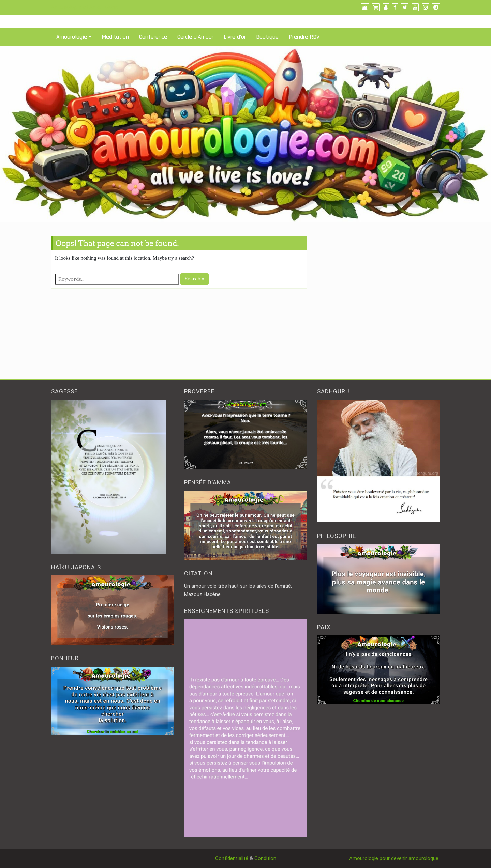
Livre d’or (235, 37)
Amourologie (72, 37)
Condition (265, 858)
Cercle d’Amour (195, 37)
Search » (195, 279)
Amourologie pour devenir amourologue (395, 858)
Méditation (115, 37)
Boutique (267, 37)
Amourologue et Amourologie (85, 7)
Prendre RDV (304, 37)
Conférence (153, 37)
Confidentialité (232, 858)
